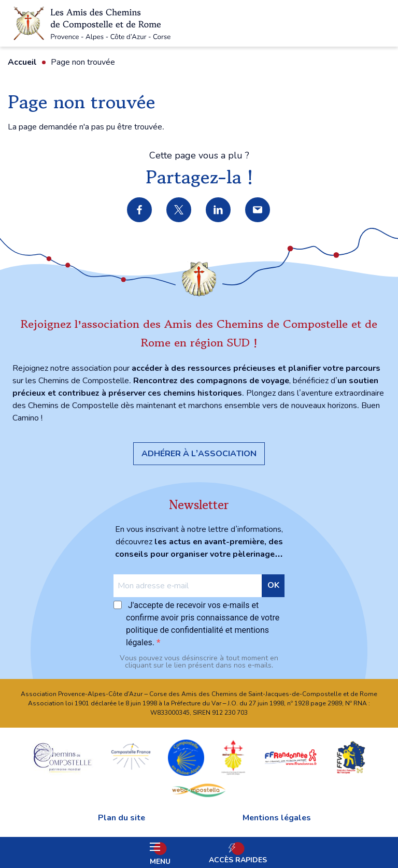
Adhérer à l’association (199, 454)
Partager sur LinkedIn (219, 210)
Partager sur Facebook (140, 210)
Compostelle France (131, 757)
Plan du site (122, 818)
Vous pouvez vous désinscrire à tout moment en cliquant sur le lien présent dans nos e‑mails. (199, 662)
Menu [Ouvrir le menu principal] (160, 855)
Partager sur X (179, 210)
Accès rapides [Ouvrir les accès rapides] (238, 860)
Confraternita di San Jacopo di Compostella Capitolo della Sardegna (233, 757)
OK (273, 585)
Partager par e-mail (258, 210)
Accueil (22, 62)
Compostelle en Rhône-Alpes (186, 757)
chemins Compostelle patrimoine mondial (63, 757)
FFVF (351, 757)
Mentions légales (277, 818)
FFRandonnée (291, 757)
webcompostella (199, 790)
